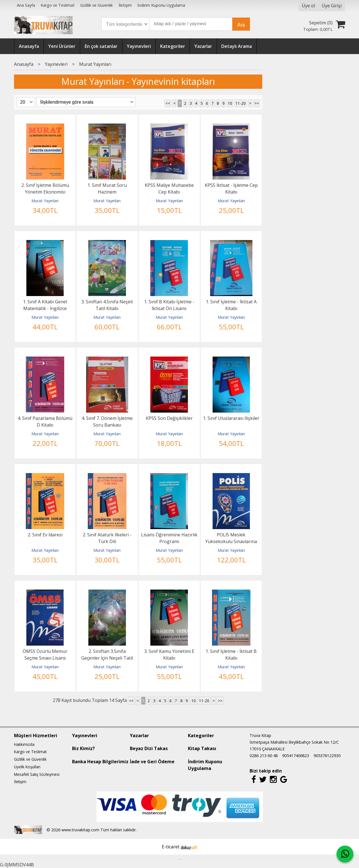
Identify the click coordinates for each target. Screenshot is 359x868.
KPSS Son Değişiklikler (169, 418)
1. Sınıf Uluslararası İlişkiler (231, 418)
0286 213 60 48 (264, 756)
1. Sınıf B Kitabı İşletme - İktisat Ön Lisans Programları (169, 308)
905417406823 (296, 756)
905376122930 (327, 756)
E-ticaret (171, 847)
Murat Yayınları (45, 201)
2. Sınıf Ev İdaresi (45, 535)
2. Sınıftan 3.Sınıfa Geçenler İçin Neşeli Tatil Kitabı (107, 658)
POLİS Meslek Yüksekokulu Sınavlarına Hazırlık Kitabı (231, 541)
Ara (241, 25)
